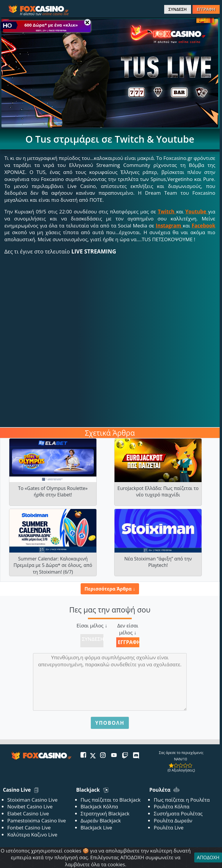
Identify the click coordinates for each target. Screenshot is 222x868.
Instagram (168, 226)
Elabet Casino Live (28, 813)
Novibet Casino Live (30, 806)
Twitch (166, 212)
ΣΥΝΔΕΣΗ (178, 9)
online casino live (55, 14)
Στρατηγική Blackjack (105, 813)
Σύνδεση (93, 639)
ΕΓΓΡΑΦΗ (206, 9)
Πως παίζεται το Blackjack (111, 800)
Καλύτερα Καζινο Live (32, 835)
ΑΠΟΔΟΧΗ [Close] (208, 857)
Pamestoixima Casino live (37, 820)
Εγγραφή (129, 642)
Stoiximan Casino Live (32, 800)
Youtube (196, 212)
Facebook (203, 226)
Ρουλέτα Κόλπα (171, 806)
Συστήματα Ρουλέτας (178, 813)
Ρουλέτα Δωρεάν (173, 820)
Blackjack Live (96, 828)
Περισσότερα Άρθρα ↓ (110, 589)
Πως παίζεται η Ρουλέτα (182, 800)
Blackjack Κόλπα (99, 806)
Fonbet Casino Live (29, 828)
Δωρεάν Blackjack (101, 820)
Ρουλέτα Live (169, 828)
